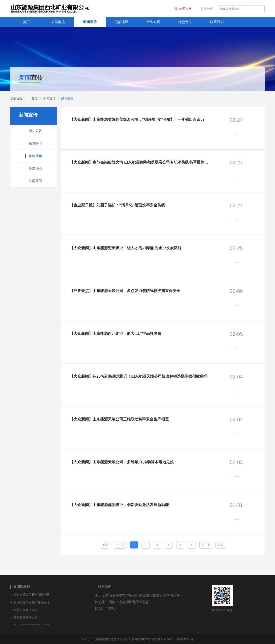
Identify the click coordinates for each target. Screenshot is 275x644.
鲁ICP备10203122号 (137, 639)
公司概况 (58, 22)
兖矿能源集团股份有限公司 (31, 595)
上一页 (120, 545)
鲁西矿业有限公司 (25, 618)
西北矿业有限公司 (25, 610)
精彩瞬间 (35, 143)
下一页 (206, 545)
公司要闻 (35, 181)
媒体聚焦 (67, 98)
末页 (221, 545)
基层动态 (35, 168)
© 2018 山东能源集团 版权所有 (102, 639)
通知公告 (35, 131)
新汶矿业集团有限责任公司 (31, 602)
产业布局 (153, 22)
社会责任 (185, 22)
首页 (26, 22)
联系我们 (217, 22)
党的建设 (122, 22)
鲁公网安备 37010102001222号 (172, 639)
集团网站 (207, 8)
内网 (195, 8)
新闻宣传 (90, 22)
